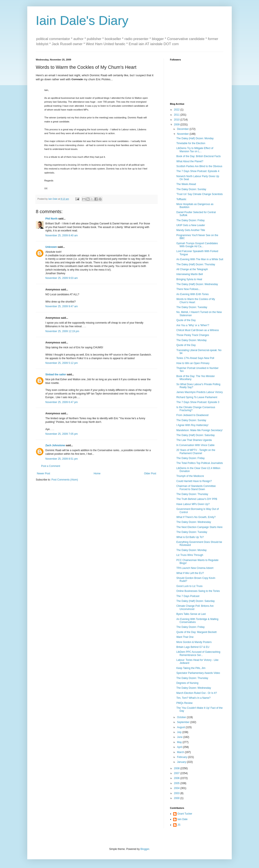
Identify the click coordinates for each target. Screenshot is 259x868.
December (183, 129)
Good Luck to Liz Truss (189, 586)
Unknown (51, 247)
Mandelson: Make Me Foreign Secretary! (199, 430)
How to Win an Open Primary (193, 363)
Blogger (145, 849)
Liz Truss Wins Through (190, 555)
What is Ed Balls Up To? (190, 537)
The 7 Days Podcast (188, 596)
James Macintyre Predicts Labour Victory (200, 392)
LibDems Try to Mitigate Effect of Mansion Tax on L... (195, 150)
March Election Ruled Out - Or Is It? (197, 693)
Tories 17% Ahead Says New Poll (195, 358)
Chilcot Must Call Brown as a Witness (198, 330)
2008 (177, 768)
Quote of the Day (186, 320)
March (181, 752)
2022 (177, 110)
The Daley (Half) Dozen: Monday (195, 138)
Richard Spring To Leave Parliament (197, 397)
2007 (177, 773)
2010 (177, 120)
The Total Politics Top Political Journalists (200, 463)
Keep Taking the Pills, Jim (191, 668)
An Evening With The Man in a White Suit (200, 259)
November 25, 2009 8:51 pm (62, 459)
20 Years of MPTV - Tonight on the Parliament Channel (196, 452)
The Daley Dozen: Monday (191, 340)
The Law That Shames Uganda (194, 440)
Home (97, 473)
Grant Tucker (185, 814)
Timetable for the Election (191, 143)
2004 (177, 788)
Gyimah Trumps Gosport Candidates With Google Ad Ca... (197, 245)
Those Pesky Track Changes (193, 335)
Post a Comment (51, 466)
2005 (177, 783)
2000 (177, 798)
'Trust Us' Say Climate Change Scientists (200, 194)
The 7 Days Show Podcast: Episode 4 (198, 171)
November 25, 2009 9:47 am (62, 306)
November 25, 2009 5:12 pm (62, 363)
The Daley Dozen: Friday (191, 220)
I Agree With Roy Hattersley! (192, 425)
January (182, 762)
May (180, 742)
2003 (177, 793)
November (183, 134)
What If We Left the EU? (190, 573)
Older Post (150, 473)
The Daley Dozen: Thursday (192, 494)
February (182, 757)
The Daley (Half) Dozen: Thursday (196, 264)
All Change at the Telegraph (192, 269)
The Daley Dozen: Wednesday (194, 522)
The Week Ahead (186, 184)
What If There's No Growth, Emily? (196, 517)
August (181, 727)
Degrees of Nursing (187, 683)
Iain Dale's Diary (82, 21)
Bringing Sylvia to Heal (189, 279)
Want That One (185, 637)
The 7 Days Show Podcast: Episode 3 (198, 402)
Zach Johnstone (55, 445)
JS (179, 825)
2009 (177, 125)
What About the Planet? (190, 161)
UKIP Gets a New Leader (191, 225)
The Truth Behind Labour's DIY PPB (197, 499)
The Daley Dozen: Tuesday (192, 307)
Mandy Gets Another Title (191, 230)
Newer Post (43, 473)
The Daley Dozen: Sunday (191, 189)
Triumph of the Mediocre (190, 476)
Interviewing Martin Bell (190, 274)
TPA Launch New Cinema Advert (195, 568)
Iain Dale (182, 819)
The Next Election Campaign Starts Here (199, 527)
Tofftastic (181, 199)
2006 (177, 778)
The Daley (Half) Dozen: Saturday (196, 435)
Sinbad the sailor (56, 374)
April (180, 747)
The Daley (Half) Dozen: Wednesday (197, 284)
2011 (177, 115)
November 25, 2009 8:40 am (62, 235)
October (182, 717)
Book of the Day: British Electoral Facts (199, 156)
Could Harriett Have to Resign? (194, 481)
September (184, 722)
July (180, 732)
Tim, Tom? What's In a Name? (193, 698)
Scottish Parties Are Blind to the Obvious (199, 166)
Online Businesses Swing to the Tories (198, 591)
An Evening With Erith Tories (193, 294)
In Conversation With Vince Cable (195, 445)
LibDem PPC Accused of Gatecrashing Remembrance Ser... (198, 653)
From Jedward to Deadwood (192, 415)
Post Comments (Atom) (65, 480)
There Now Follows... (188, 289)
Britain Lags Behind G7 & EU (193, 647)
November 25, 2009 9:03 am (62, 278)
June (180, 737)
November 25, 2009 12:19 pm (62, 331)
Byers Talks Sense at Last (191, 614)
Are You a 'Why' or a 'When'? (193, 325)
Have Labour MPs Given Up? (193, 504)
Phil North (51, 219)
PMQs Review (184, 703)
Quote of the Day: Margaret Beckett (196, 632)
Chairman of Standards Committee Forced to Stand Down (196, 488)
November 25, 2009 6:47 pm (62, 402)
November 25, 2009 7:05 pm (62, 434)
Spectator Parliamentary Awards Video (198, 673)
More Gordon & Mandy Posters (194, 642)
